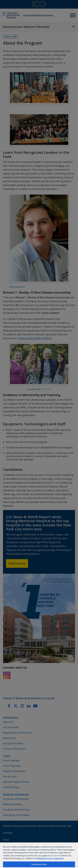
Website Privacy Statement (51, 858)
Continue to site (39, 864)
